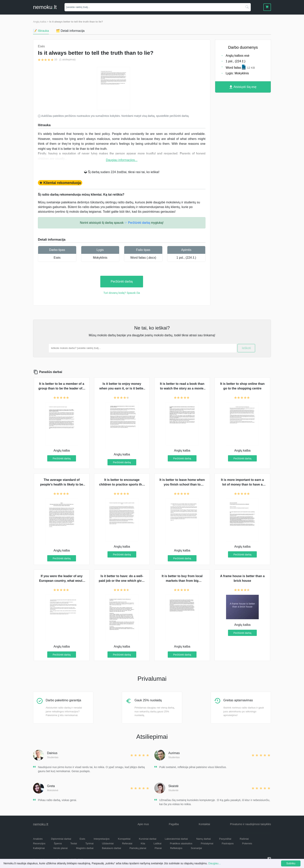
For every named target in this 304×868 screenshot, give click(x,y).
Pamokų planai (138, 848)
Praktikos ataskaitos (181, 843)
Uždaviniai (108, 843)
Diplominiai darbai (61, 839)
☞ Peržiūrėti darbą (137, 223)
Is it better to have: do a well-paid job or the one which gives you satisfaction (122, 581)
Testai (74, 843)
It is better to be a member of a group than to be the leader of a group (62, 388)
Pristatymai (207, 843)
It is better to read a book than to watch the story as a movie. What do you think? (182, 388)
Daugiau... (215, 863)
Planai (158, 848)
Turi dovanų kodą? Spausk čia (122, 293)
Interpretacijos (102, 839)
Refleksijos (176, 848)
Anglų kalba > (41, 22)
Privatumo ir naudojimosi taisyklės (250, 824)
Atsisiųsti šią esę (243, 87)
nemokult (45, 7)
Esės (57, 258)
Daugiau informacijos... (122, 160)
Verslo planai (60, 848)
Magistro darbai (85, 848)
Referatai (127, 843)
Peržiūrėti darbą (122, 281)
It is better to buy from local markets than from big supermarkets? (182, 581)
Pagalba (174, 824)
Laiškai (157, 843)
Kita (143, 843)
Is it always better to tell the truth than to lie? (76, 22)
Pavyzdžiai (225, 839)
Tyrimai (89, 843)
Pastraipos (228, 843)
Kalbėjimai (39, 848)
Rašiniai (244, 839)
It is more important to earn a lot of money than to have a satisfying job (242, 484)
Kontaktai (204, 824)
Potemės (247, 843)
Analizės (38, 839)
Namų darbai (204, 839)
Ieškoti (246, 348)
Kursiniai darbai (148, 839)
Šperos (58, 843)
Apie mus (143, 824)
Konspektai (124, 839)
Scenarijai (196, 848)
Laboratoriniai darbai (176, 839)
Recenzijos (39, 843)
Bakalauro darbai (111, 848)
